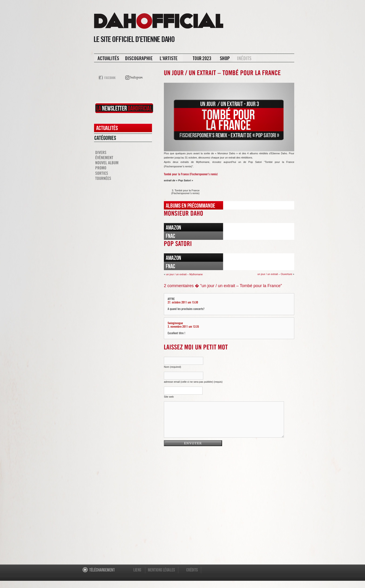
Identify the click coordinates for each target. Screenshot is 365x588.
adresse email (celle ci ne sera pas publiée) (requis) (193, 382)
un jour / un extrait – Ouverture (275, 274)
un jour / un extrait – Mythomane (184, 274)
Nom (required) (172, 367)
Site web (169, 397)
